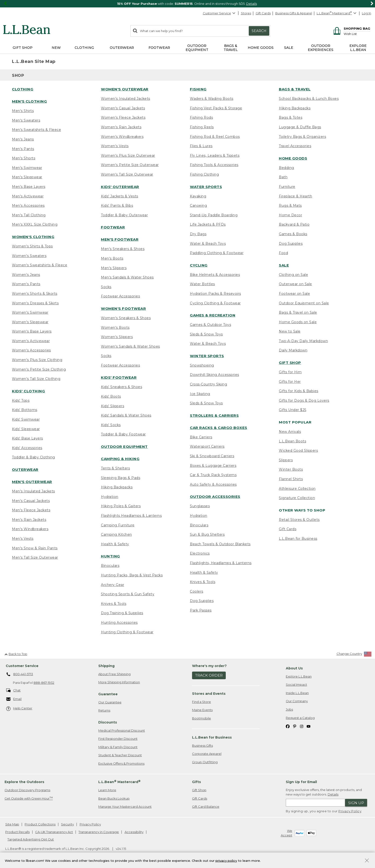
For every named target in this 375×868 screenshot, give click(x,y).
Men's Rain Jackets (29, 520)
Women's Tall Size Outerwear (127, 174)
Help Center (19, 709)
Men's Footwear (120, 239)
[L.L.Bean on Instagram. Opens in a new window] (302, 726)
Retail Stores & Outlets (299, 520)
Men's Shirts (23, 111)
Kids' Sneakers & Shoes (121, 387)
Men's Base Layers (29, 187)
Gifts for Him (290, 372)
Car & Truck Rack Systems (213, 475)
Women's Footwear (123, 309)
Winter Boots (291, 469)
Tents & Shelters (115, 468)
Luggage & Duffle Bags (300, 127)
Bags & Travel (295, 89)
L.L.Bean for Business (298, 539)
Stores (246, 13)
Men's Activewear (28, 196)
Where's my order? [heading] (209, 666)
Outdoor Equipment (124, 447)
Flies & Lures (201, 146)
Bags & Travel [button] (231, 48)
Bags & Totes (291, 117)
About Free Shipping (114, 674)
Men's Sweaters (26, 120)
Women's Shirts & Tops (32, 246)
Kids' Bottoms (25, 410)
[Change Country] (354, 655)
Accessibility (134, 832)
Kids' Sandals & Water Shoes (126, 415)
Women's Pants (26, 284)
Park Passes (201, 610)
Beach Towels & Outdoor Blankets (220, 544)
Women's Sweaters (29, 256)
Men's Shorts (24, 158)
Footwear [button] (159, 48)
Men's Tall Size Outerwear (35, 557)
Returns (104, 710)
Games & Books (293, 234)
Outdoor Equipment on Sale (304, 303)
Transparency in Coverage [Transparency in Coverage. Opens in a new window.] (99, 832)
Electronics (200, 553)
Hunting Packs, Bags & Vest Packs (132, 575)
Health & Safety (115, 544)
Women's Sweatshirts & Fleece (40, 265)
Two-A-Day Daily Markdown (303, 341)
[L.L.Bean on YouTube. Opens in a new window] (309, 726)
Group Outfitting (205, 762)
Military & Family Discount (118, 747)
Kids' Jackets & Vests (120, 196)
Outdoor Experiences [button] (321, 48)
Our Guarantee (110, 702)
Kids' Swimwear (26, 419)
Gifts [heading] (196, 782)
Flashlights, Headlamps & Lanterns (221, 563)
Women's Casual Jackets (123, 108)
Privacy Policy (350, 811)
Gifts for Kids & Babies (299, 391)
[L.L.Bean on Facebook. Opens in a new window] (288, 726)
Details (251, 4)
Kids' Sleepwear (26, 429)
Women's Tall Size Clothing (36, 379)
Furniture (287, 187)
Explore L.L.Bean (299, 676)
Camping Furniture (118, 525)
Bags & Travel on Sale (298, 312)
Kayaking (198, 196)
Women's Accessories (31, 350)
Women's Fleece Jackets (123, 117)
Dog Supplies (202, 601)
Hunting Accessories (119, 623)
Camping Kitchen (116, 534)
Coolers (197, 591)
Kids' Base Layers (28, 438)
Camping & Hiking (120, 459)
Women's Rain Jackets (121, 127)
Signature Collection (297, 498)
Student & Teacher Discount (120, 755)
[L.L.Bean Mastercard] (337, 13)
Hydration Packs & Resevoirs (215, 294)
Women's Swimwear (30, 312)
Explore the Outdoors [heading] (24, 782)
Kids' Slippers (113, 406)
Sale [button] (289, 48)
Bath (283, 177)
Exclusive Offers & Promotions (121, 763)
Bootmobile (201, 718)
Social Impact (296, 684)
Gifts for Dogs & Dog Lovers (304, 401)
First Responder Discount (118, 739)
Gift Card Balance (206, 807)
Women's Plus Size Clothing (37, 360)
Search (259, 31)
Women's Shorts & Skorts (35, 294)
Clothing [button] (84, 48)
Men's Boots (112, 258)
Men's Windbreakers (30, 529)
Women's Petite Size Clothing (39, 369)
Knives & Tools (114, 604)
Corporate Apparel (207, 754)
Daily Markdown (293, 350)
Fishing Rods (201, 117)
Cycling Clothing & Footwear (215, 303)
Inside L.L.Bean (297, 693)
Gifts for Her (290, 382)
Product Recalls (17, 832)
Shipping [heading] (106, 666)
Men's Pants (23, 149)
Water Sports (206, 187)
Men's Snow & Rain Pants (35, 548)
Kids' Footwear (119, 377)
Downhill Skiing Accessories (215, 375)
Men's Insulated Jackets (33, 491)
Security (67, 824)
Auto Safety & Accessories (213, 484)
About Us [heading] (294, 668)
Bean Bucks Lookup (114, 798)
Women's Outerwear (125, 89)
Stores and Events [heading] (209, 694)
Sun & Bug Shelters (207, 534)
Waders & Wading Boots (212, 99)
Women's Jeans (26, 275)
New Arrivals (290, 432)
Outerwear (25, 470)
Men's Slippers (114, 268)
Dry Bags (198, 234)
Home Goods (293, 158)
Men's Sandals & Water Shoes (127, 277)
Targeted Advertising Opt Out (31, 839)
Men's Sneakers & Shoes (123, 249)
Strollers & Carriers (214, 415)
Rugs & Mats (290, 206)
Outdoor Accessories (215, 497)
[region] (187, 4)
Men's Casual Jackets (31, 501)
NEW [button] (56, 48)
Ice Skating (200, 394)
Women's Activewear (31, 341)
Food (283, 253)
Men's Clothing (29, 101)
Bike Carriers (201, 437)
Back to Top (16, 654)
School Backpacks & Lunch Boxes (309, 99)
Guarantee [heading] (108, 694)
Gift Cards (263, 13)
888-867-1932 (44, 683)
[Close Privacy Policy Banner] (367, 862)
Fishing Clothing (204, 174)
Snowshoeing (202, 365)
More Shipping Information (119, 682)
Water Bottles (202, 284)
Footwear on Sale (294, 294)
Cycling (199, 265)
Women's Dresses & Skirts (35, 303)
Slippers (286, 460)
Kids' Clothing (28, 391)
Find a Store (201, 702)
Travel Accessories (295, 146)
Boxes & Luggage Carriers (213, 466)
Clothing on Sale (293, 275)
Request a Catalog (300, 718)
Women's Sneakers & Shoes (126, 318)
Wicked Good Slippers (298, 451)
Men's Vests (23, 539)
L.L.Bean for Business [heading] (212, 737)
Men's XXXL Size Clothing (35, 224)
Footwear (113, 227)
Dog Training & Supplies (122, 613)
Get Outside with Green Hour (29, 798)
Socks (106, 287)
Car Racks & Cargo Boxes (219, 428)
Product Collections (40, 824)
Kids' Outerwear (120, 187)
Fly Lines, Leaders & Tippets (215, 156)
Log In (367, 13)
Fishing (198, 89)
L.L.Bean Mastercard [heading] (119, 782)
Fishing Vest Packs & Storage (216, 108)
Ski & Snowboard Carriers (212, 456)
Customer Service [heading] (22, 666)
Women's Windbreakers (122, 137)
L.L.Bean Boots (292, 441)
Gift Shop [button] (23, 48)
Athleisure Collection (297, 489)
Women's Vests (115, 146)
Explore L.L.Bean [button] (358, 48)
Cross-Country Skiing (208, 384)
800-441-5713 (20, 674)
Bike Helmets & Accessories (215, 275)
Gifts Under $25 (293, 410)
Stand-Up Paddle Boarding (214, 215)
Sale (284, 265)
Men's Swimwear (27, 168)
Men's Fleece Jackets (31, 510)
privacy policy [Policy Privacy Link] (226, 861)
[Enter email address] (315, 803)
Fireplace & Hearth (295, 196)
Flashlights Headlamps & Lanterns (131, 516)
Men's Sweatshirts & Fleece (36, 130)
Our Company (297, 701)
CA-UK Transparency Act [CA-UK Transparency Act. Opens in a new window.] (54, 832)
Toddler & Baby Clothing (33, 457)
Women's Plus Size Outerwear (128, 156)
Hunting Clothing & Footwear (127, 632)
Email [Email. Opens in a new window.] (14, 699)
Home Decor (290, 215)
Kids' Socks (111, 425)
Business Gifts (202, 746)
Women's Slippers (117, 337)
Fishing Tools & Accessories (214, 165)
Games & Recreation (213, 315)
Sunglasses (200, 506)
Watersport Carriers (207, 446)
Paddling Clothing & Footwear (217, 253)
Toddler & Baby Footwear (123, 434)
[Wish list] (357, 34)
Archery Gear (113, 585)
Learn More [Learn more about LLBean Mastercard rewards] (107, 790)
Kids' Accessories (27, 448)
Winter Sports (207, 356)
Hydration (110, 497)
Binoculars (110, 566)
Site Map (12, 824)
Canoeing (198, 206)
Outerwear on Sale (295, 284)
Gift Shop (290, 363)
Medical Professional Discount (122, 730)
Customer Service (219, 13)
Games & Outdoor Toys (210, 325)
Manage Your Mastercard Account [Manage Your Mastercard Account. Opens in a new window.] (125, 807)
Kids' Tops (21, 401)
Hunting (110, 556)
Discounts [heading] (108, 722)
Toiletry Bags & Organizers (302, 137)
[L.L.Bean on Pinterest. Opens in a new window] (295, 726)
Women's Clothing (33, 237)
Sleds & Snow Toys (206, 334)
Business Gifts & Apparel (294, 13)
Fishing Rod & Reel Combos (215, 137)
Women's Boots (115, 328)
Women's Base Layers (32, 331)
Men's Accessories (28, 206)
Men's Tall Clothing (29, 215)
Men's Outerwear (32, 482)
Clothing (23, 89)
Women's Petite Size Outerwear (130, 165)
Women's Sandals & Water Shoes (130, 346)
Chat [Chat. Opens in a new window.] (14, 691)
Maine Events (202, 710)
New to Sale (290, 331)
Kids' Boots (111, 396)
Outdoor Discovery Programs (27, 790)
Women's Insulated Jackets (126, 99)
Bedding (287, 168)
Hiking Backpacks (117, 487)
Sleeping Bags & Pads (121, 478)
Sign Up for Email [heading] (301, 782)
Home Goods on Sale (298, 322)
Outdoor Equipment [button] (197, 48)
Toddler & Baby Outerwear (124, 215)
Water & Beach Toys (208, 244)
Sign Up (356, 803)
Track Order (209, 675)
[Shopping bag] (351, 28)
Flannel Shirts (291, 479)
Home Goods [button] (261, 48)
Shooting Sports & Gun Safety (128, 594)
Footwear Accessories (120, 296)
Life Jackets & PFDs (208, 224)
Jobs (289, 709)
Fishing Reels (202, 127)
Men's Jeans (23, 139)
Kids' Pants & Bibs (117, 206)
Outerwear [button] (122, 48)
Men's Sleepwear (27, 177)
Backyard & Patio (294, 224)
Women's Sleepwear (30, 322)
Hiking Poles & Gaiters (121, 506)
